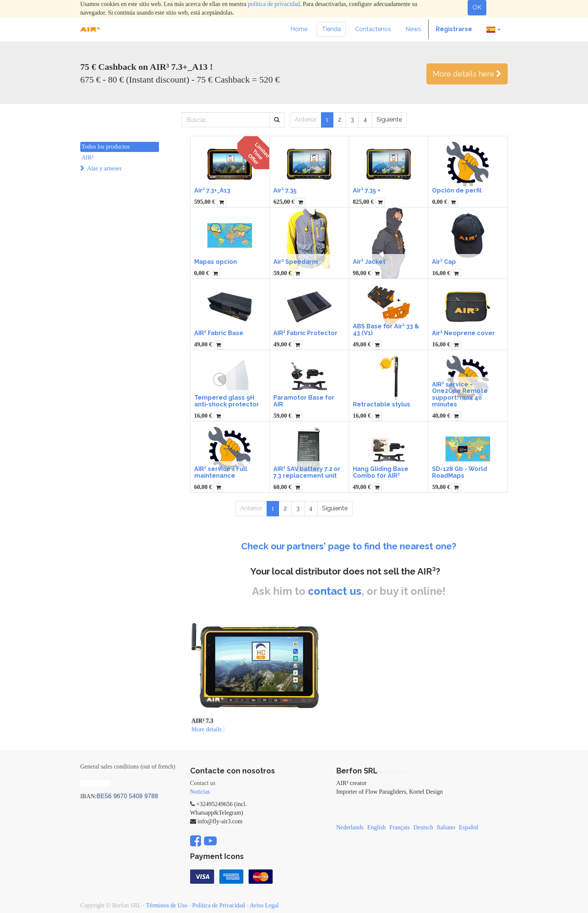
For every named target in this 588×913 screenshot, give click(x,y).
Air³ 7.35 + (367, 190)
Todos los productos (106, 147)
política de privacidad (274, 4)
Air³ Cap (444, 262)
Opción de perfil (457, 190)
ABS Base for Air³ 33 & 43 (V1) (386, 330)
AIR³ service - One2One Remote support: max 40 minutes (460, 394)
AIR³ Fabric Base (219, 333)
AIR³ (87, 157)
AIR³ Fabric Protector (305, 333)
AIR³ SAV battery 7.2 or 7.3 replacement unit (307, 472)
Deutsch (423, 827)
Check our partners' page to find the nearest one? (349, 546)
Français (399, 827)
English (376, 827)
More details (207, 729)
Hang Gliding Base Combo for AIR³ (381, 472)
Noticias (200, 792)
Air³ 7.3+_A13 (212, 190)
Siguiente (389, 120)
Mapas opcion (216, 262)
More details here (467, 74)
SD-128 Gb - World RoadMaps (460, 472)
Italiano (446, 827)
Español (469, 827)
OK (477, 7)
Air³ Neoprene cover (463, 333)
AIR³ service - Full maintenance (221, 472)
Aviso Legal (264, 905)
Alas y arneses (104, 168)
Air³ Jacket (369, 262)
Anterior (306, 120)
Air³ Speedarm (296, 262)
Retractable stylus (382, 404)
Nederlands (350, 827)
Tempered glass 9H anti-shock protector (227, 401)
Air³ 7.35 (285, 190)
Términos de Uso (166, 905)
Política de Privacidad (219, 905)
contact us (335, 591)
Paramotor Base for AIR (304, 401)
